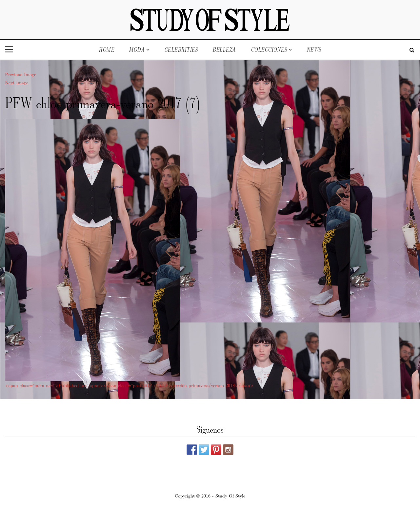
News (314, 50)
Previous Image (20, 74)
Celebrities (181, 50)
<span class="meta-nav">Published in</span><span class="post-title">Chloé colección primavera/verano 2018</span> (129, 385)
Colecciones (269, 50)
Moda (137, 50)
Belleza (224, 50)
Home (106, 50)
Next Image (17, 82)
